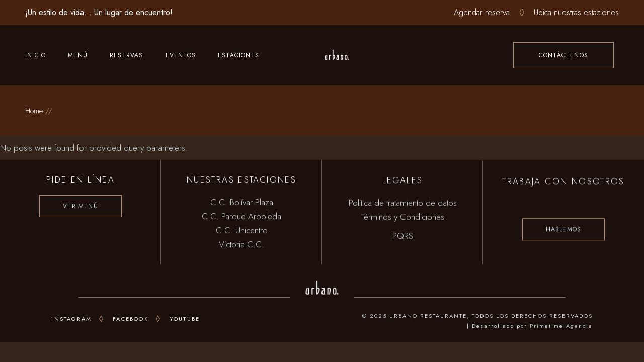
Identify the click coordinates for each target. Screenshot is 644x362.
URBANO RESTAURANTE (428, 316)
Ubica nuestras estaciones (576, 12)
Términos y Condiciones (403, 218)
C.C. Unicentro (242, 231)
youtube (185, 319)
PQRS (403, 237)
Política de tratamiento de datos (403, 204)
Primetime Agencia (561, 326)
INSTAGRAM (71, 319)
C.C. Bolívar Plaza (242, 203)
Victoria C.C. (242, 245)
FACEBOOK (131, 319)
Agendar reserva (482, 12)
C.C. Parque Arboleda (242, 217)
